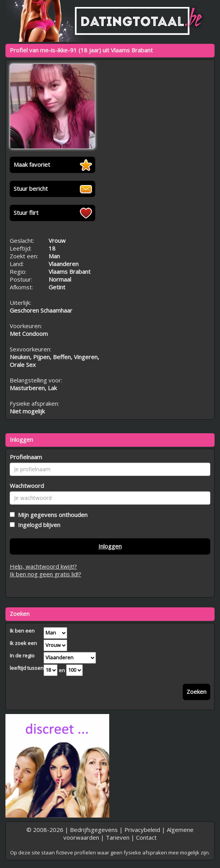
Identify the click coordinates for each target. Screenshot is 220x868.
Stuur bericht (31, 188)
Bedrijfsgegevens (94, 830)
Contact (146, 837)
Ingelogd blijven (38, 525)
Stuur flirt (26, 213)
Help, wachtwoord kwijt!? (43, 566)
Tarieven (118, 837)
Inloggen (110, 546)
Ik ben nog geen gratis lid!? (45, 574)
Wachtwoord (27, 486)
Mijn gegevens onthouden (51, 515)
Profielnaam (26, 457)
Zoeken (196, 692)
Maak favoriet (32, 164)
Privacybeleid (142, 830)
